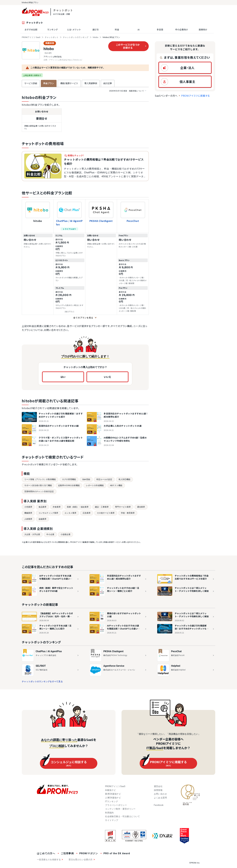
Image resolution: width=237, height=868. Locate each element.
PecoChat (133, 221)
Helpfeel (176, 666)
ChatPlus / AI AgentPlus (69, 223)
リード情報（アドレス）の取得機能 (40, 479)
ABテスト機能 (116, 485)
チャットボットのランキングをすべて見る (42, 682)
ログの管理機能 (69, 479)
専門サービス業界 (123, 507)
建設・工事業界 (102, 507)
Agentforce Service (114, 666)
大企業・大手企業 (32, 534)
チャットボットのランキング (76, 37)
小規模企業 (66, 534)
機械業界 (28, 513)
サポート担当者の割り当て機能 (38, 485)
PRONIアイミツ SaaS (31, 37)
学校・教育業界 (128, 513)
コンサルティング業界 (48, 513)
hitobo (96, 37)
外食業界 (57, 507)
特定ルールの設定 (104, 479)
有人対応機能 (124, 479)
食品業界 (42, 507)
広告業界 (87, 513)
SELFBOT (41, 666)
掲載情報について (128, 91)
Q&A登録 (86, 479)
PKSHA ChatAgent (101, 221)
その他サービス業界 (106, 513)
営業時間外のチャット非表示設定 (39, 491)
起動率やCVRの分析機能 (69, 485)
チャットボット (52, 37)
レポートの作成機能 (95, 485)
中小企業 (50, 534)
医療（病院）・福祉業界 (78, 507)
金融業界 (42, 519)
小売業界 (28, 507)
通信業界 (141, 507)
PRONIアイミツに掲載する (196, 96)
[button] (185, 68)
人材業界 (28, 519)
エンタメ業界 (70, 513)
